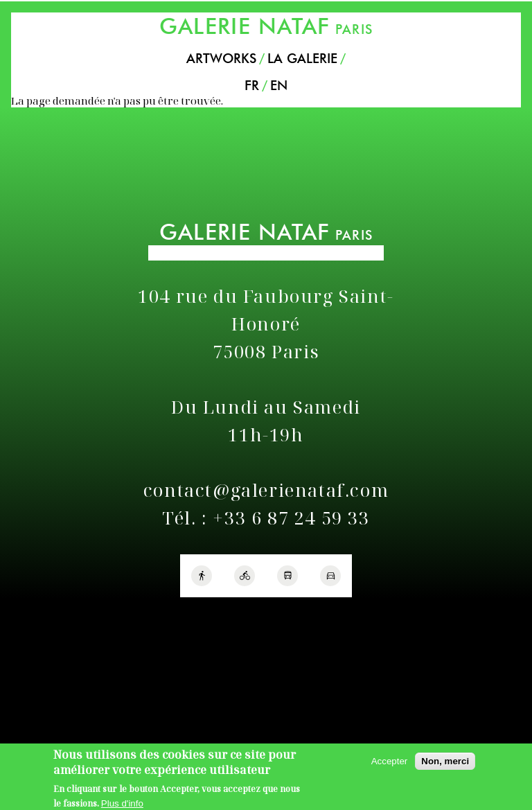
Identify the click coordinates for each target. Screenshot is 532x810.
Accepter (390, 765)
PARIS (266, 26)
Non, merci (445, 765)
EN (279, 86)
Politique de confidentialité (68, 615)
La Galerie (302, 59)
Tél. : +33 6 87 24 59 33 (266, 518)
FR (252, 86)
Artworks (221, 59)
